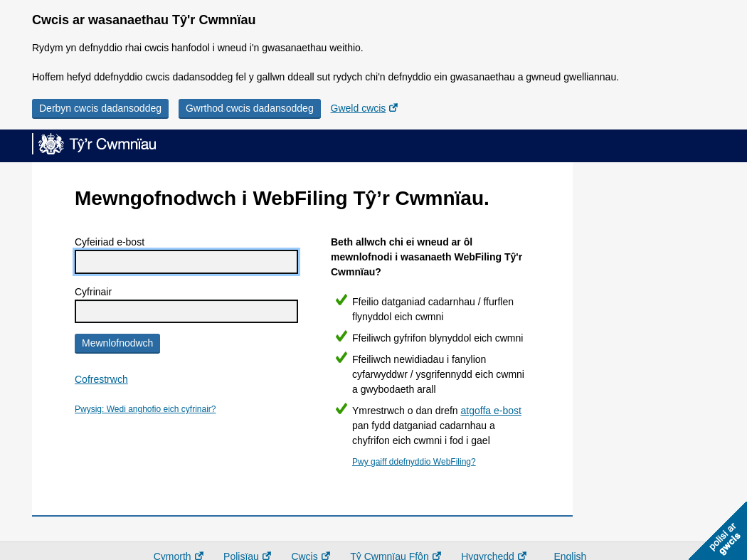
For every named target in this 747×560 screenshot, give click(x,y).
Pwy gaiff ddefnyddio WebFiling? (414, 462)
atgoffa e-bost (491, 411)
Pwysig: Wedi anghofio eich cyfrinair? (145, 409)
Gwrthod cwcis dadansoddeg (250, 108)
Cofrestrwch (101, 379)
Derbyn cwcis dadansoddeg (100, 108)
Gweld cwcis (359, 108)
